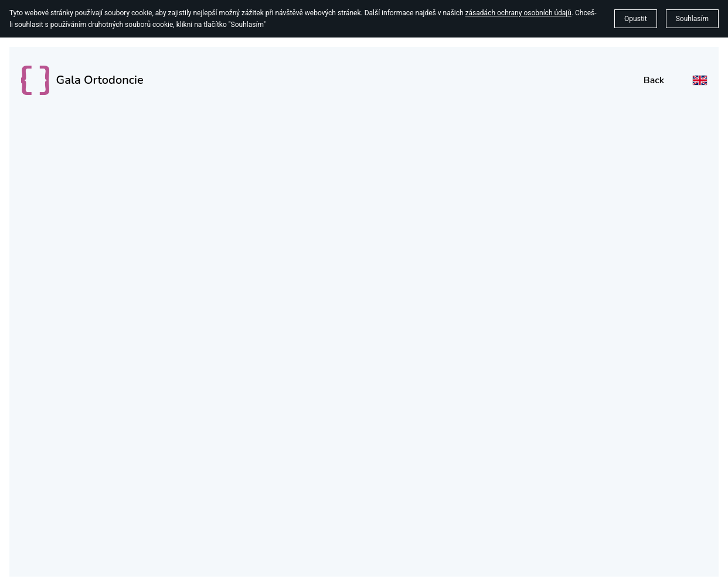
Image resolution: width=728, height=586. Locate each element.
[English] (700, 80)
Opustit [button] (636, 19)
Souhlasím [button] (692, 19)
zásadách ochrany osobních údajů (518, 13)
